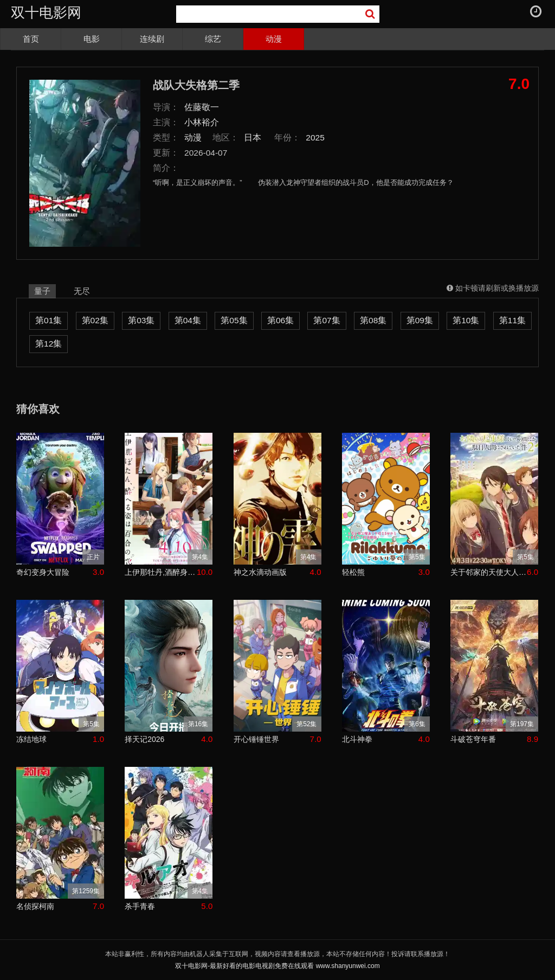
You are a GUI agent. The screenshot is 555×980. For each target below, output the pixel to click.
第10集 (466, 320)
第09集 (420, 320)
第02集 (95, 320)
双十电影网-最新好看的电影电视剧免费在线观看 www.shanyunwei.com (277, 966)
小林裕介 (202, 122)
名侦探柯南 (35, 906)
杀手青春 (140, 906)
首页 (31, 39)
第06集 (280, 320)
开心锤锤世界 (256, 739)
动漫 (274, 39)
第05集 (234, 320)
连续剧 (152, 39)
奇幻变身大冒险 (43, 572)
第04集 (188, 320)
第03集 (141, 320)
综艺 (213, 39)
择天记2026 (144, 739)
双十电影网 (46, 12)
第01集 (49, 320)
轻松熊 (353, 572)
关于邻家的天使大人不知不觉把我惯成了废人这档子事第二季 (489, 572)
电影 (92, 39)
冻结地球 (31, 739)
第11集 (512, 320)
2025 (315, 137)
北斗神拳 (357, 739)
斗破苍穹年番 (473, 739)
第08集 (373, 320)
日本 (253, 137)
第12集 (49, 344)
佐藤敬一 (202, 107)
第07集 (327, 320)
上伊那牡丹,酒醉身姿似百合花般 (161, 572)
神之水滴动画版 (260, 572)
